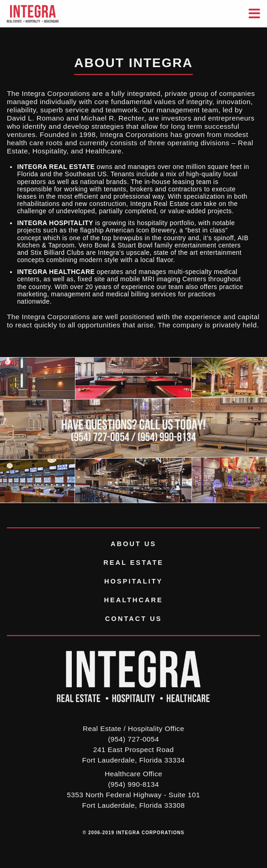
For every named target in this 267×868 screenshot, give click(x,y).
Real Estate (133, 563)
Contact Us (133, 619)
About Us (133, 544)
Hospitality (133, 581)
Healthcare (133, 600)
